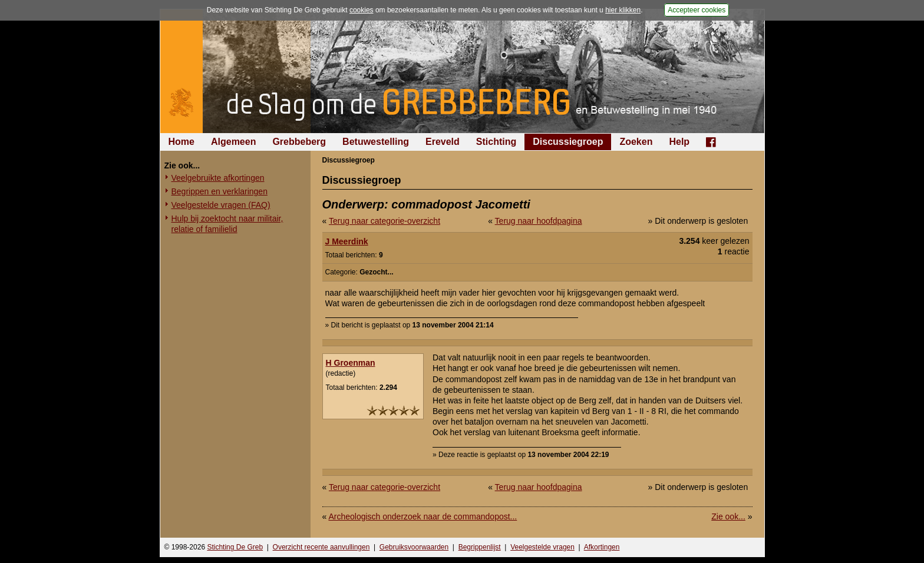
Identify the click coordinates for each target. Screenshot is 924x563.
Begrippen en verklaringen (220, 191)
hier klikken (623, 10)
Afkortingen (602, 547)
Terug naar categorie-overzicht (385, 221)
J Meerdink (347, 241)
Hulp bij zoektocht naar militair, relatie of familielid (227, 224)
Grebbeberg (299, 142)
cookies (362, 10)
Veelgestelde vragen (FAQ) (221, 205)
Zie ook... (728, 516)
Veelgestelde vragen (542, 547)
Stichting (496, 142)
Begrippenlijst (480, 547)
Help (679, 142)
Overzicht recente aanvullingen (321, 547)
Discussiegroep (568, 142)
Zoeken (636, 142)
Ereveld (443, 142)
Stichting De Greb (235, 547)
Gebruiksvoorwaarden (414, 547)
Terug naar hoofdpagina (539, 221)
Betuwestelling (376, 142)
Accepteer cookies (697, 10)
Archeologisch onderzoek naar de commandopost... (423, 516)
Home (181, 142)
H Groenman (351, 363)
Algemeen (233, 142)
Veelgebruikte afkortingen (218, 178)
